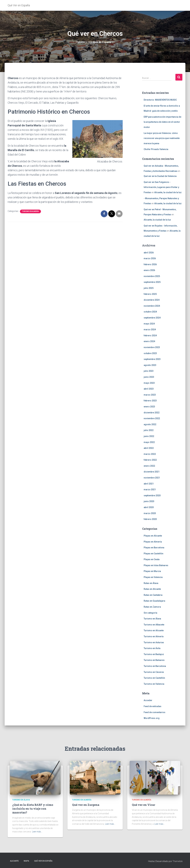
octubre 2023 (150, 353)
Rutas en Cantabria (153, 595)
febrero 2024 (150, 335)
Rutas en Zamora (152, 607)
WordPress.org (152, 718)
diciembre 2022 (152, 412)
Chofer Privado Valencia (156, 149)
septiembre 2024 (152, 318)
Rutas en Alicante (152, 589)
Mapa (26, 861)
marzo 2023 (150, 395)
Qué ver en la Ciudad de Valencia (160, 176)
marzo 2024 (150, 330)
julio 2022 (149, 430)
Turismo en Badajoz (154, 654)
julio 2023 (149, 371)
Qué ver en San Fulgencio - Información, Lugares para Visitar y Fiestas (161, 187)
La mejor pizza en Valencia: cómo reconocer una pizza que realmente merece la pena (162, 138)
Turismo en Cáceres (154, 672)
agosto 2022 (150, 424)
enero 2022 (149, 466)
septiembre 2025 (152, 282)
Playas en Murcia (152, 571)
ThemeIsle (178, 861)
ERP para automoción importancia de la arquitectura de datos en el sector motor (162, 122)
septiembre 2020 (152, 495)
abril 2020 (149, 507)
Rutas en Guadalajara (154, 601)
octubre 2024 (150, 312)
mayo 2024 (149, 324)
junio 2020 (149, 501)
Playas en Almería (153, 542)
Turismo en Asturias (154, 642)
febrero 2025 (150, 294)
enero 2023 (149, 406)
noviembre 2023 (152, 347)
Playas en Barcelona (154, 548)
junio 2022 (149, 436)
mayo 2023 (149, 383)
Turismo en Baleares (154, 660)
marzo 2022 (150, 454)
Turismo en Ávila (152, 648)
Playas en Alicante (153, 536)
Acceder (148, 700)
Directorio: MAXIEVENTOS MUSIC (160, 100)
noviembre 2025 (152, 276)
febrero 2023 (150, 401)
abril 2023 (149, 389)
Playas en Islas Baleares (156, 565)
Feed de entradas (153, 706)
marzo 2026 (150, 258)
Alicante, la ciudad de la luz (168, 192)
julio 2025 (149, 288)
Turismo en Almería (30, 211)
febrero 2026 (150, 264)
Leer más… (37, 832)
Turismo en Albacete (154, 624)
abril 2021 (149, 484)
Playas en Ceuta (152, 559)
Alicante (14, 861)
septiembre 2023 (152, 359)
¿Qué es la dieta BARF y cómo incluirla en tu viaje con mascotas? (33, 809)
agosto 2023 (150, 365)
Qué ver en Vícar (144, 805)
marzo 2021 (150, 490)
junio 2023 (149, 377)
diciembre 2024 (152, 300)
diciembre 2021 (152, 472)
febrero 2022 (150, 460)
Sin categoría (150, 613)
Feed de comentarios (154, 712)
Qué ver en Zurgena (86, 805)
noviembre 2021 (152, 478)
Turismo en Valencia (154, 684)
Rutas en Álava (151, 583)
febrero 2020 (150, 519)
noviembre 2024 (152, 306)
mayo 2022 (149, 442)
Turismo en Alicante (154, 630)
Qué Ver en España (43, 861)
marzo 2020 (150, 513)
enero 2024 (149, 341)
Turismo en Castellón (154, 678)
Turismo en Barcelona (155, 666)
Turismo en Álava (152, 619)
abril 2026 (149, 252)
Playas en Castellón (154, 553)
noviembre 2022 (152, 418)
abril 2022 (149, 448)
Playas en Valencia (153, 577)
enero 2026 (149, 270)
